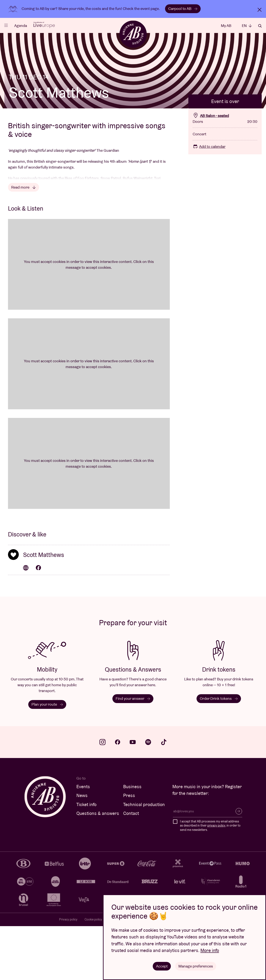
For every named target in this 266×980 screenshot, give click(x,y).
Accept (162, 966)
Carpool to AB (183, 9)
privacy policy (216, 879)
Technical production (144, 858)
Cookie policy (93, 973)
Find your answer (133, 752)
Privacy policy (68, 973)
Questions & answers (98, 867)
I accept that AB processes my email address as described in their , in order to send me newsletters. (210, 879)
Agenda (21, 26)
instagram (102, 796)
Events (83, 840)
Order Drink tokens (219, 752)
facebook (118, 796)
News (82, 849)
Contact (131, 867)
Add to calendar (209, 200)
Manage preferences (196, 966)
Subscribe (239, 865)
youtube (133, 796)
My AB (226, 26)
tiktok (164, 796)
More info (210, 950)
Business (132, 840)
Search (260, 26)
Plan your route (47, 758)
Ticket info (86, 858)
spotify (148, 796)
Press (129, 849)
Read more (24, 241)
